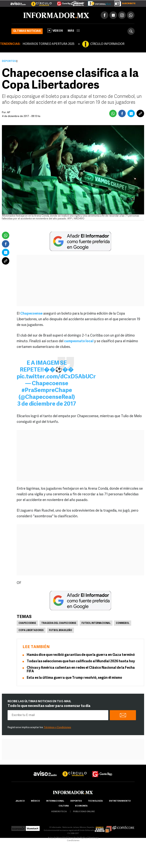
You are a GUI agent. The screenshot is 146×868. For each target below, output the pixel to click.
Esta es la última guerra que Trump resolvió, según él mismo (74, 678)
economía (81, 806)
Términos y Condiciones (57, 727)
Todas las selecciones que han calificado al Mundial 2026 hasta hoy (81, 661)
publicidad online (84, 812)
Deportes (9, 61)
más (74, 31)
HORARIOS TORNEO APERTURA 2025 (48, 44)
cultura (64, 806)
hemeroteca (59, 812)
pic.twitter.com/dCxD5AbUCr (56, 377)
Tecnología (95, 801)
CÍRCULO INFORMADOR (107, 44)
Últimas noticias (27, 31)
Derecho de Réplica (77, 838)
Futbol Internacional (96, 623)
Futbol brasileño (60, 630)
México (35, 801)
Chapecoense (31, 314)
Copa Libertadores (31, 630)
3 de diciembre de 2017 (47, 404)
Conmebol (123, 623)
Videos (55, 30)
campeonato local (79, 341)
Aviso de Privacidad (57, 838)
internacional (55, 801)
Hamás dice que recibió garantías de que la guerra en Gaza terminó (81, 655)
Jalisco (20, 801)
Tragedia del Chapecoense (59, 623)
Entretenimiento (120, 801)
